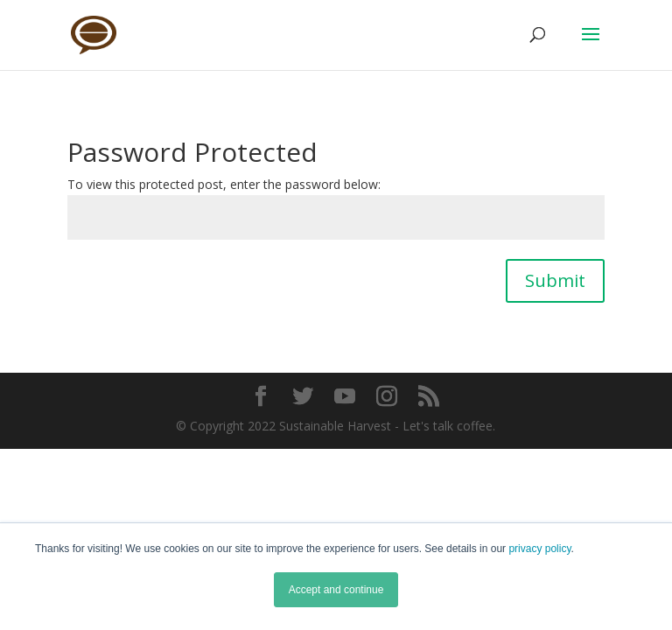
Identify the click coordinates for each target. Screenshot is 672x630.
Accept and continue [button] (336, 590)
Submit (555, 280)
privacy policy (539, 549)
